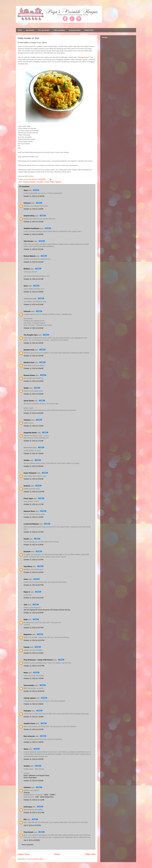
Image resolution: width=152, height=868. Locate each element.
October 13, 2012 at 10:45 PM (34, 691)
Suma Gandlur (29, 685)
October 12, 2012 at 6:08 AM (33, 368)
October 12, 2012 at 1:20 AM (33, 209)
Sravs (26, 286)
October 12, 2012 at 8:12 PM (33, 598)
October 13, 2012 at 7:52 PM (33, 678)
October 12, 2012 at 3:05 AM (33, 234)
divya (26, 190)
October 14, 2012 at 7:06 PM (33, 742)
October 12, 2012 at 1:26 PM (33, 517)
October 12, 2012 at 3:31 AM (33, 262)
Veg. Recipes (30, 30)
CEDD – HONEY (50, 795)
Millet (52, 182)
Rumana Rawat (29, 375)
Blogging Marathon (30, 182)
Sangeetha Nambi (30, 433)
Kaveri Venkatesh (30, 473)
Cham (26, 579)
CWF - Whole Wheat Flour (44, 797)
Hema (26, 673)
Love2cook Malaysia (31, 524)
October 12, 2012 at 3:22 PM (33, 560)
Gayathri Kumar (29, 723)
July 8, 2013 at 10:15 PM (32, 825)
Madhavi (27, 269)
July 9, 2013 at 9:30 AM (32, 840)
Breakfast (40, 182)
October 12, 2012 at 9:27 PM (33, 628)
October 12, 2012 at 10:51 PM (34, 640)
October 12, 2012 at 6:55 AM (33, 413)
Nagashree (28, 634)
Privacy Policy (89, 30)
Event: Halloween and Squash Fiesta (36, 775)
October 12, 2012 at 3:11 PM (33, 532)
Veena (26, 749)
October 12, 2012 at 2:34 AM (33, 222)
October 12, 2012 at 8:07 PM (33, 585)
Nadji (26, 619)
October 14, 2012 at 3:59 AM (33, 704)
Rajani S (27, 592)
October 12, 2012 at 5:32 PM (33, 572)
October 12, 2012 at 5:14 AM (33, 304)
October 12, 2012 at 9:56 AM (33, 479)
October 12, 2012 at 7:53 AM (33, 454)
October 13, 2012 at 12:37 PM (34, 666)
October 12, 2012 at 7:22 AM (33, 441)
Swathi (26, 388)
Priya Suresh (28, 832)
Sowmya (27, 793)
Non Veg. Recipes (44, 30)
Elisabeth (27, 552)
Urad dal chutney (83, 57)
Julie (25, 605)
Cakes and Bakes (59, 30)
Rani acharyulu (29, 736)
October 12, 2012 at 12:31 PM (34, 492)
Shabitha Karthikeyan (32, 228)
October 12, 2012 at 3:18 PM (33, 545)
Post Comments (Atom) (35, 859)
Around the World (75, 30)
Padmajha (27, 711)
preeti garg (28, 807)
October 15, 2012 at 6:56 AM (33, 781)
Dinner (47, 182)
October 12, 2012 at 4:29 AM (33, 292)
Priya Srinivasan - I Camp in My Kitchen (38, 660)
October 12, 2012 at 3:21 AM (33, 249)
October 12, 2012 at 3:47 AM (33, 279)
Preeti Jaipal (28, 499)
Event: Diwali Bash (30, 778)
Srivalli (26, 539)
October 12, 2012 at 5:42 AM (33, 343)
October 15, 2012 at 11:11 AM (34, 800)
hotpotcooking (29, 216)
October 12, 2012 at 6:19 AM (33, 381)
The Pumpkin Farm (31, 335)
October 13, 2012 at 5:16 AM (33, 653)
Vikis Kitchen (28, 241)
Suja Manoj (28, 566)
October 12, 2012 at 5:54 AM (33, 356)
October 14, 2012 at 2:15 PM (33, 729)
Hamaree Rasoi (29, 511)
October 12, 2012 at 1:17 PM (33, 504)
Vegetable (58, 182)
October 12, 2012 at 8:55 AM (33, 466)
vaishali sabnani (30, 698)
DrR (25, 819)
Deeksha (27, 486)
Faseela (27, 647)
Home (20, 30)
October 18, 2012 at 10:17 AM (34, 813)
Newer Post (23, 854)
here (26, 64)
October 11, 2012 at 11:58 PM (34, 196)
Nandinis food (29, 350)
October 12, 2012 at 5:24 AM (33, 328)
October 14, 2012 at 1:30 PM (33, 717)
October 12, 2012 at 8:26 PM (33, 613)
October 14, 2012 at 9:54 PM (33, 759)
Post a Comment (27, 845)
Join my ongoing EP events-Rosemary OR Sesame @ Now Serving (47, 610)
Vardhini (27, 766)
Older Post (90, 854)
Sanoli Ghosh (29, 401)
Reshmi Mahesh (30, 256)
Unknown (27, 203)
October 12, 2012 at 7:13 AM (33, 426)
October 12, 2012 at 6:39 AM (33, 394)
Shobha (27, 460)
